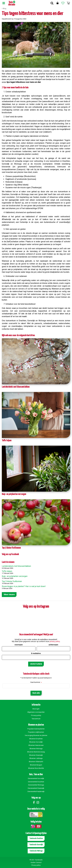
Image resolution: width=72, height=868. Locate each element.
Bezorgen (36, 709)
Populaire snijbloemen (36, 732)
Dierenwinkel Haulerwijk (36, 791)
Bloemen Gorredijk (36, 742)
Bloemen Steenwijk (36, 755)
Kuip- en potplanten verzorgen (14, 494)
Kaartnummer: (36, 682)
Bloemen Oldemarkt (36, 762)
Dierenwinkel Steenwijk (36, 788)
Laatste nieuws (8, 562)
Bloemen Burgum (36, 765)
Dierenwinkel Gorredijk (36, 778)
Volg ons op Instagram (36, 607)
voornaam (19, 645)
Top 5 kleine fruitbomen (11, 548)
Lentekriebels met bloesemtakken (16, 387)
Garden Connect (36, 863)
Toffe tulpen (7, 441)
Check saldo (36, 693)
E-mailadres (36, 653)
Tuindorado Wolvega (36, 851)
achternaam (53, 645)
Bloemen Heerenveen (36, 745)
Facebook (34, 802)
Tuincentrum (36, 719)
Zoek (52, 3)
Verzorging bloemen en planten (36, 735)
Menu (4, 3)
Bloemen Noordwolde (36, 768)
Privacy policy (36, 715)
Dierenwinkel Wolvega (36, 785)
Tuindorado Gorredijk (36, 845)
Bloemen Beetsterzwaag (36, 752)
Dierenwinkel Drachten (36, 782)
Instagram (38, 802)
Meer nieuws (9, 595)
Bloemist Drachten (36, 739)
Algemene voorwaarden (36, 712)
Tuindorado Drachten (36, 838)
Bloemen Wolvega (36, 748)
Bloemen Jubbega (36, 758)
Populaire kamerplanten (36, 729)
